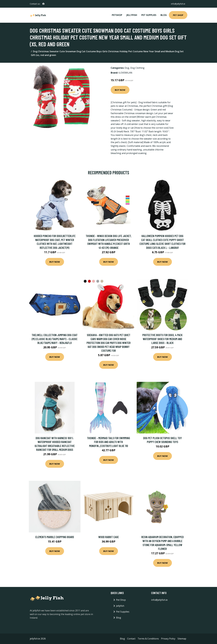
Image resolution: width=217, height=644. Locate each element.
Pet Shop (178, 15)
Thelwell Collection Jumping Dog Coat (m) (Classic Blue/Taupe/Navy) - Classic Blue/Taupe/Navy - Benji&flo (55, 339)
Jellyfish (132, 15)
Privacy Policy (168, 639)
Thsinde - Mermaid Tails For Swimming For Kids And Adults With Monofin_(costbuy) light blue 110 (108, 442)
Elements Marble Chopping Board (55, 537)
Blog (164, 15)
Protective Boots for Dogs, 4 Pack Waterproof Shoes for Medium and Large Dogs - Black (162, 339)
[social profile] (43, 4)
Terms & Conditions (148, 639)
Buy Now (120, 90)
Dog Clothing (137, 68)
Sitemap (182, 639)
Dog (127, 68)
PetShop (117, 15)
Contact (131, 639)
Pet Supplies (149, 15)
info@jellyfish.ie (178, 4)
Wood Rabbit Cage (109, 537)
